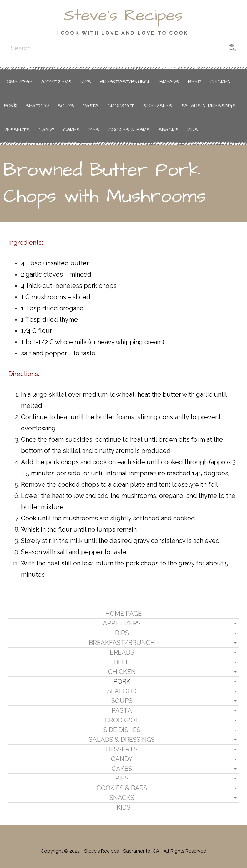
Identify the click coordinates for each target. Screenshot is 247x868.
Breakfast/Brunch (125, 82)
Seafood (37, 106)
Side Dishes (158, 106)
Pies (94, 130)
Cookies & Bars (129, 130)
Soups (66, 106)
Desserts (17, 130)
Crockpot (121, 106)
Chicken (220, 82)
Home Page (18, 82)
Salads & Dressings (208, 106)
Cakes (71, 130)
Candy (46, 130)
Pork (10, 106)
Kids (193, 130)
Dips (86, 82)
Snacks (169, 130)
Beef (194, 82)
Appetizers (56, 82)
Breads (169, 82)
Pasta (91, 106)
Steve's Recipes (123, 16)
